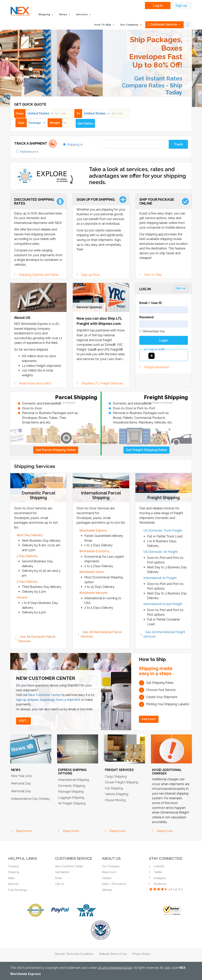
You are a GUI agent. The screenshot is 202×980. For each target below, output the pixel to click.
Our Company (111, 866)
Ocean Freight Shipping (122, 782)
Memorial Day (21, 783)
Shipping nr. (75, 145)
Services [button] (83, 14)
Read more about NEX (35, 383)
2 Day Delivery (27, 556)
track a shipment (68, 700)
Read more (24, 831)
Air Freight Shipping (72, 803)
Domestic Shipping (72, 786)
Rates (12, 878)
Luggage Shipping (71, 798)
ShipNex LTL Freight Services (102, 383)
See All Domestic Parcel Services (37, 639)
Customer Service (164, 25)
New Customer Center (45, 695)
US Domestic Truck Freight (163, 531)
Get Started (62, 872)
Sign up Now (91, 275)
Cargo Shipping (116, 776)
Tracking (13, 866)
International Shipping (74, 780)
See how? (149, 719)
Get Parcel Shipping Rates (56, 450)
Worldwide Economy (94, 551)
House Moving (115, 800)
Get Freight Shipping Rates (146, 450)
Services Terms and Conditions (74, 954)
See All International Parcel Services (102, 634)
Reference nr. (29, 152)
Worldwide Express (93, 531)
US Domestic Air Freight (161, 552)
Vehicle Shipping (117, 794)
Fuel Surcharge (18, 890)
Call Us (60, 884)
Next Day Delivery (30, 535)
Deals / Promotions (114, 884)
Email (59, 878)
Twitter (157, 872)
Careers (107, 878)
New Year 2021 (22, 776)
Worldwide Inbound (93, 593)
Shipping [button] (46, 14)
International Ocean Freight (163, 604)
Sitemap (107, 890)
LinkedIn (159, 866)
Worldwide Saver (92, 572)
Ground (22, 597)
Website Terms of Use (113, 954)
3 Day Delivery (27, 582)
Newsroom (109, 872)
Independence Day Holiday (30, 799)
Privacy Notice (141, 954)
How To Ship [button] (104, 25)
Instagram (159, 878)
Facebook (160, 884)
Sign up (181, 6)
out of (175, 889)
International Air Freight (160, 578)
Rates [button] (65, 14)
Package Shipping (71, 792)
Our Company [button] (131, 25)
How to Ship (153, 275)
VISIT (23, 721)
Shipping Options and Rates (39, 275)
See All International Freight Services (165, 634)
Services (13, 884)
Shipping (14, 872)
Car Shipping (114, 788)
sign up (21, 700)
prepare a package (41, 700)
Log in (158, 6)
